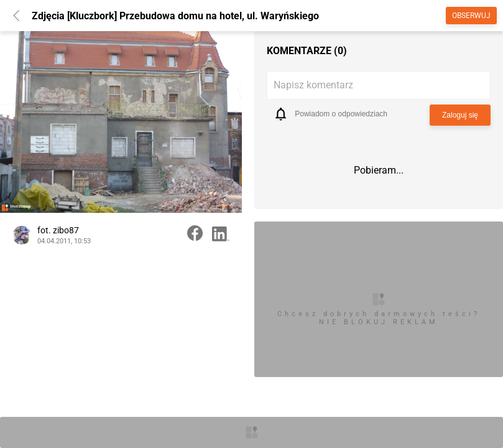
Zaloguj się (460, 115)
